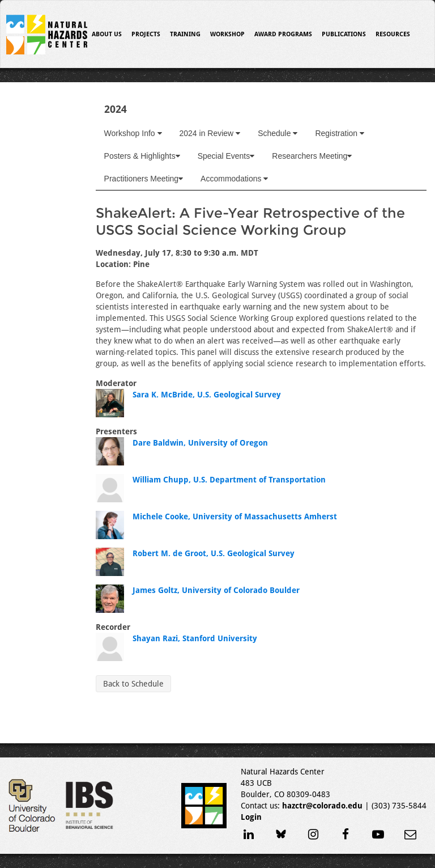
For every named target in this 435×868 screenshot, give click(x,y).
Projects (146, 34)
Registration (340, 133)
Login (251, 817)
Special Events (226, 156)
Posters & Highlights (142, 156)
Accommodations (234, 179)
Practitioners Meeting (144, 179)
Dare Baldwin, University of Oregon (200, 443)
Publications (344, 34)
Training (185, 34)
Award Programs (283, 34)
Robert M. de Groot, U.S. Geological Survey (214, 553)
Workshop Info (133, 133)
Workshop (227, 34)
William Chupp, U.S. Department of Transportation (229, 480)
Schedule (278, 133)
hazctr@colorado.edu (322, 806)
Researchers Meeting (312, 156)
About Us (107, 34)
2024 (116, 109)
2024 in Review (210, 133)
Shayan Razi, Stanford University (195, 638)
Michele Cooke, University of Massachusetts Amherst (235, 516)
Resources (393, 34)
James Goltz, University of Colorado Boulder (216, 590)
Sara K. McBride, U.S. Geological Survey (207, 395)
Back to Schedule (133, 684)
